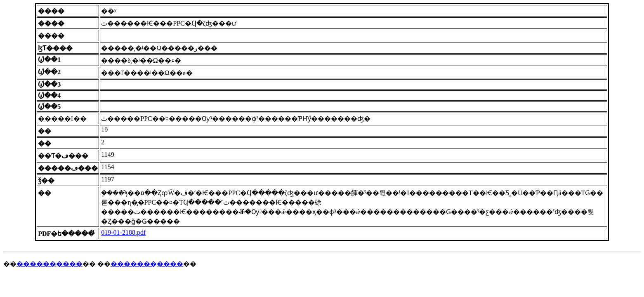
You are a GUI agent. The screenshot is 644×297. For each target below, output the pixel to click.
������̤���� (50, 264)
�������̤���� (147, 264)
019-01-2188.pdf (123, 232)
